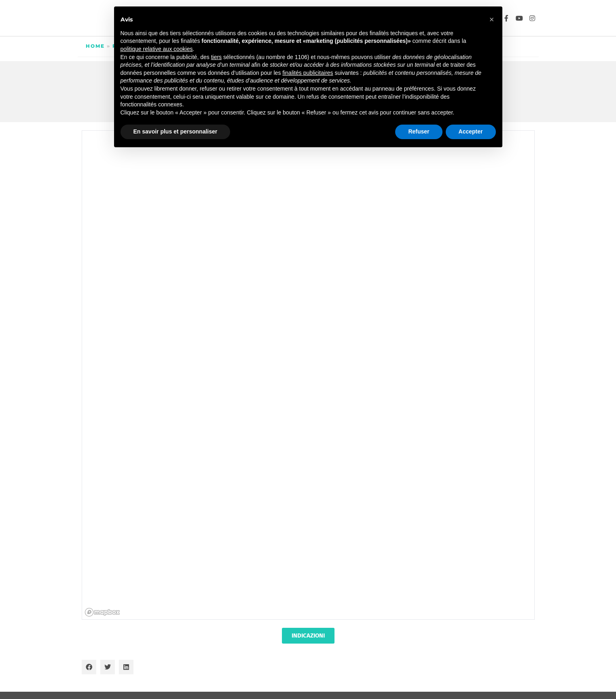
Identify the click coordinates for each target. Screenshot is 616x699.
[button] (89, 667)
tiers (216, 57)
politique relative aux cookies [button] (157, 49)
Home (95, 46)
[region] (309, 375)
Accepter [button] (471, 131)
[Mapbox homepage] (102, 612)
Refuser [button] (419, 131)
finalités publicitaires (308, 73)
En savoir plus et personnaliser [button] (176, 131)
